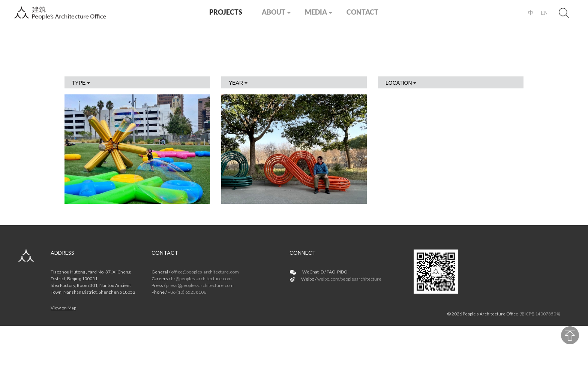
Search (564, 13)
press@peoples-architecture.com (200, 285)
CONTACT (362, 12)
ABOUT (274, 12)
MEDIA (316, 12)
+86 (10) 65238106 (187, 292)
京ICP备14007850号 (540, 314)
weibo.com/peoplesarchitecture (349, 279)
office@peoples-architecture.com (205, 272)
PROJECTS (226, 12)
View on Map (63, 308)
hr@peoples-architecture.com (201, 279)
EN (544, 13)
